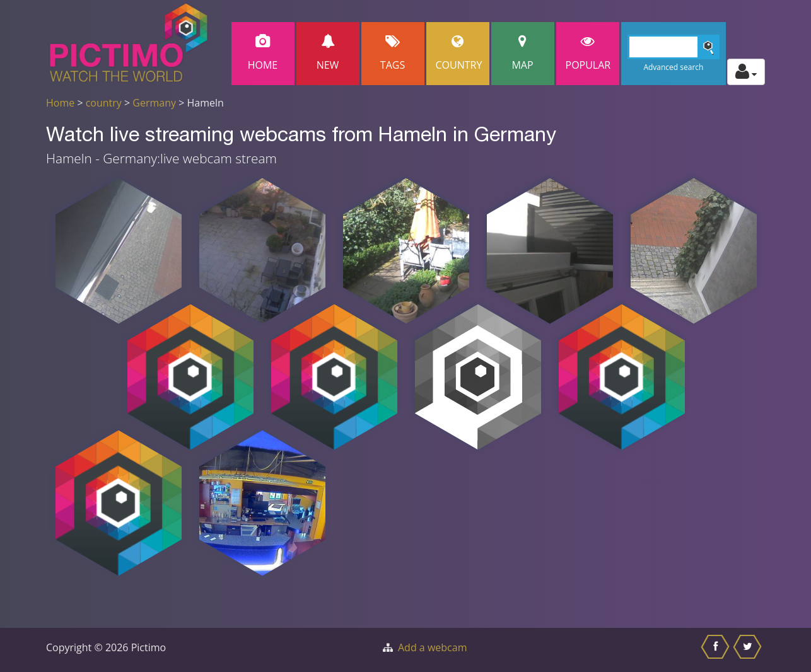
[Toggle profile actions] (746, 72)
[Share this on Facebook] (717, 650)
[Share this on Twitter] (749, 650)
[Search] (674, 47)
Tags (393, 53)
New (328, 53)
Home (263, 53)
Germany (154, 103)
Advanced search (673, 67)
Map (523, 53)
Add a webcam (432, 647)
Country (459, 53)
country (104, 103)
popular (588, 53)
